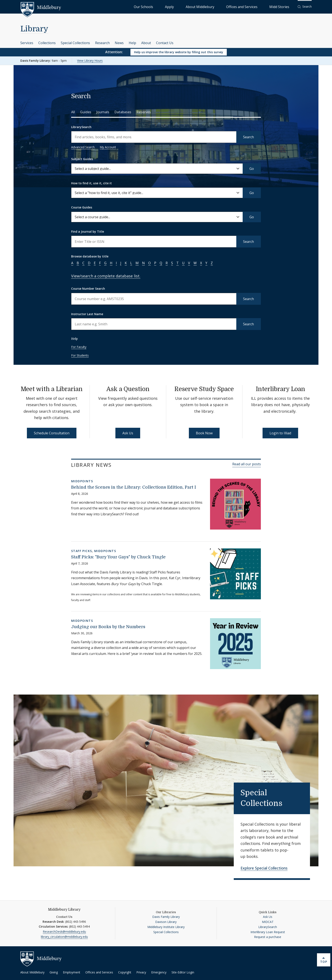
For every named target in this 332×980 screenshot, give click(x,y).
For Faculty (79, 347)
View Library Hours (90, 61)
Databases (123, 112)
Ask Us (128, 433)
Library (34, 29)
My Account (108, 147)
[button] (305, 7)
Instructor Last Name (87, 314)
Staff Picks (82, 551)
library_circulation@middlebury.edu (64, 937)
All (73, 112)
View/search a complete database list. (106, 276)
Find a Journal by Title (88, 231)
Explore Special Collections (264, 868)
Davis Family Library (166, 917)
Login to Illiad (280, 433)
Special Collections (75, 43)
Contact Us (165, 43)
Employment (72, 972)
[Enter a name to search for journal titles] (154, 242)
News (119, 43)
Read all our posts (247, 464)
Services (27, 43)
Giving (54, 972)
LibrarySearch (81, 127)
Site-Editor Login (183, 972)
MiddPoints (82, 481)
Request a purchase (268, 937)
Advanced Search (83, 147)
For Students (80, 355)
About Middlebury (225, 6)
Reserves (144, 112)
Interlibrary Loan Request (268, 932)
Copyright (125, 972)
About (146, 43)
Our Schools (187, 6)
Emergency (159, 972)
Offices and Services (256, 6)
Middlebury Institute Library (166, 927)
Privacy (141, 972)
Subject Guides (82, 159)
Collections (47, 43)
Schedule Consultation (52, 433)
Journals (103, 112)
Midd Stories (284, 6)
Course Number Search (88, 289)
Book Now (204, 433)
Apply (204, 6)
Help (132, 43)
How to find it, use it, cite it (91, 183)
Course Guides (82, 207)
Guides (86, 112)
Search (248, 137)
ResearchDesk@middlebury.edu (64, 932)
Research (102, 43)
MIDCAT (268, 922)
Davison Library (166, 922)
